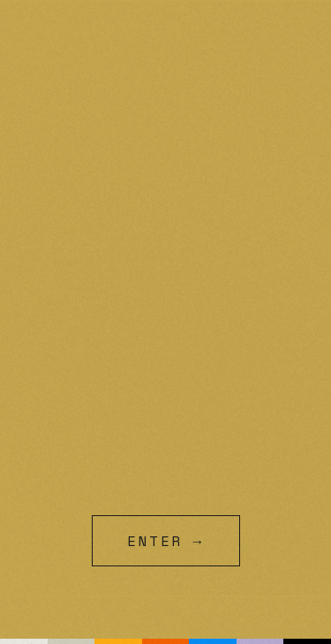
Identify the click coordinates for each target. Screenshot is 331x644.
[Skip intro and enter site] (165, 541)
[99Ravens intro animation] (165, 322)
